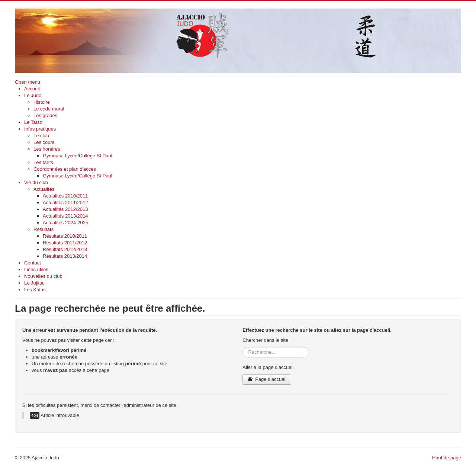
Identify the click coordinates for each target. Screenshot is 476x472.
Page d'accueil (267, 379)
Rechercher (243, 347)
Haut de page (447, 458)
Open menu (28, 82)
